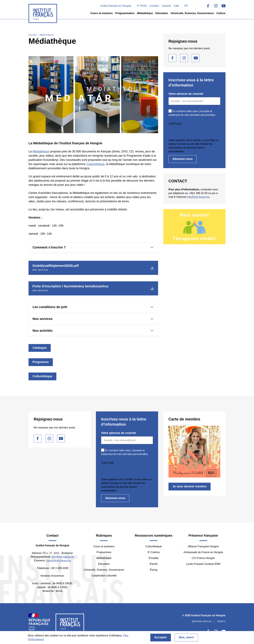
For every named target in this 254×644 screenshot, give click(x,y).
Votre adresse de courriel (186, 94)
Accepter (161, 637)
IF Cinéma (154, 552)
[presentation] (193, 132)
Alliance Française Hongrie (203, 546)
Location (154, 6)
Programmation (125, 13)
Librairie (166, 6)
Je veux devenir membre (190, 486)
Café (176, 6)
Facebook (208, 6)
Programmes (104, 552)
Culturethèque (95, 164)
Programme (41, 362)
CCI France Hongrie (203, 558)
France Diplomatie (39, 624)
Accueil (33, 35)
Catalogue (40, 348)
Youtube (224, 6)
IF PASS (142, 6)
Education (162, 13)
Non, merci (186, 637)
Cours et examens (102, 13)
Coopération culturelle (104, 576)
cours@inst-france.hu (59, 561)
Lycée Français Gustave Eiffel (203, 564)
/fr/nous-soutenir (194, 227)
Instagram (216, 6)
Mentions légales (202, 621)
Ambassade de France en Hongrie (203, 552)
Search (199, 6)
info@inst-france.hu (198, 197)
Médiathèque (145, 13)
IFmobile (153, 558)
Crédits (221, 621)
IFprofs (154, 564)
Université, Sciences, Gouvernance (192, 13)
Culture (221, 13)
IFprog (154, 570)
